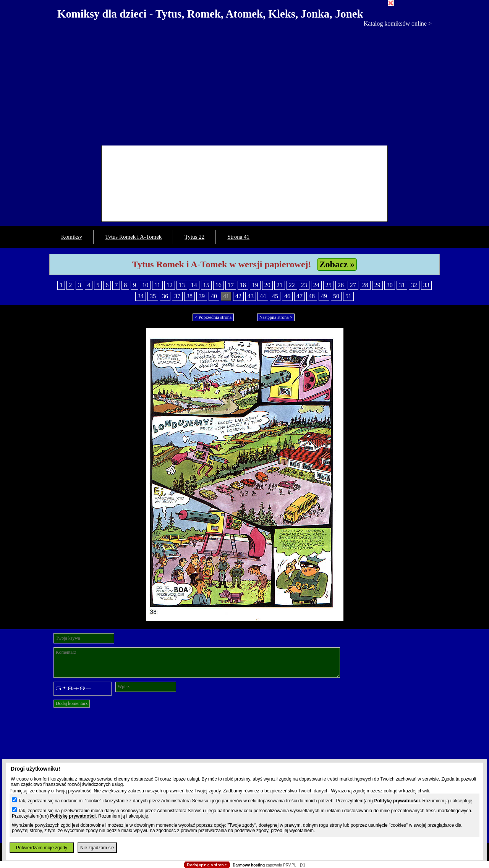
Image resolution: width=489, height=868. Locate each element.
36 (165, 296)
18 (243, 285)
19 (255, 285)
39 (202, 296)
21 (280, 285)
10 (145, 285)
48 (312, 296)
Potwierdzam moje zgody (42, 848)
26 (341, 285)
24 (316, 285)
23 (304, 285)
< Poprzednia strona (213, 317)
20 (267, 285)
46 (287, 296)
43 (251, 296)
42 (238, 296)
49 (324, 296)
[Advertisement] (244, 84)
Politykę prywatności (397, 801)
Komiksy (72, 237)
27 (353, 285)
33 (426, 285)
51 (348, 296)
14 (194, 285)
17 (231, 285)
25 (329, 285)
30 (390, 285)
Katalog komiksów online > (398, 23)
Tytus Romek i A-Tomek (133, 237)
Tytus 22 (194, 237)
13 (182, 285)
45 (275, 296)
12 (170, 285)
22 (292, 285)
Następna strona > (276, 317)
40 (214, 296)
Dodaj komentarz (72, 703)
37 (177, 296)
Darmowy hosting (249, 865)
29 (377, 285)
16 (219, 285)
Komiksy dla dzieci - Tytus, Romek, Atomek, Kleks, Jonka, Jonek (210, 14)
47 (300, 296)
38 (189, 296)
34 (141, 296)
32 (414, 285)
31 (402, 285)
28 (365, 285)
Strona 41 (238, 237)
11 (157, 285)
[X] (302, 865)
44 (263, 296)
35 (153, 296)
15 (206, 285)
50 (336, 296)
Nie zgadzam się (97, 848)
